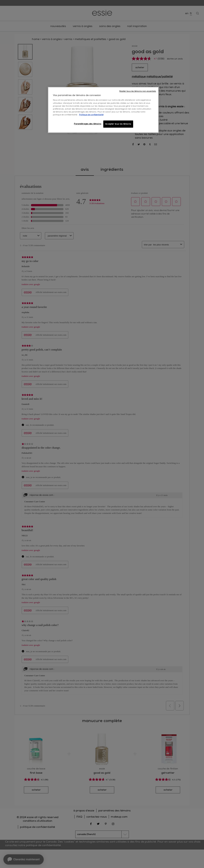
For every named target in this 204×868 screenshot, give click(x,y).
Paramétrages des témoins (88, 124)
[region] (103, 110)
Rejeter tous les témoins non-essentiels (138, 91)
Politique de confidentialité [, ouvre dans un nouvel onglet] (91, 115)
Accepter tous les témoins (118, 124)
